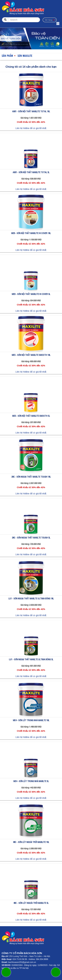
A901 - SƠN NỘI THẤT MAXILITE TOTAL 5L (31, 172)
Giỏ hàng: (49, 20)
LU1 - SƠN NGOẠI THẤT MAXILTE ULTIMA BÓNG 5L (31, 659)
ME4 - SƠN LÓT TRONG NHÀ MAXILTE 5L (31, 781)
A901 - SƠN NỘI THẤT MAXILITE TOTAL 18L (31, 111)
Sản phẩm (7, 56)
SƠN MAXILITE (25, 56)
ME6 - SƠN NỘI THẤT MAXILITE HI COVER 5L (31, 294)
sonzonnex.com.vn (3, 977)
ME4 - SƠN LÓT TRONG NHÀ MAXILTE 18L (31, 720)
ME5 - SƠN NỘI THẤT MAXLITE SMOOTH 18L (31, 355)
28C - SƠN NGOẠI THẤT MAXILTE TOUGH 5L (31, 538)
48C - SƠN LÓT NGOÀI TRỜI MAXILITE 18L (31, 842)
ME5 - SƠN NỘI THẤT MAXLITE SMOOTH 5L (31, 416)
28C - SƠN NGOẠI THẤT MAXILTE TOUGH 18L (31, 477)
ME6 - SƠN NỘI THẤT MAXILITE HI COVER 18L (31, 233)
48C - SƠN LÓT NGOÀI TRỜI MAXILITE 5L (31, 903)
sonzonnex (0, 977)
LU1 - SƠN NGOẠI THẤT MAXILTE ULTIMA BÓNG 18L (31, 598)
